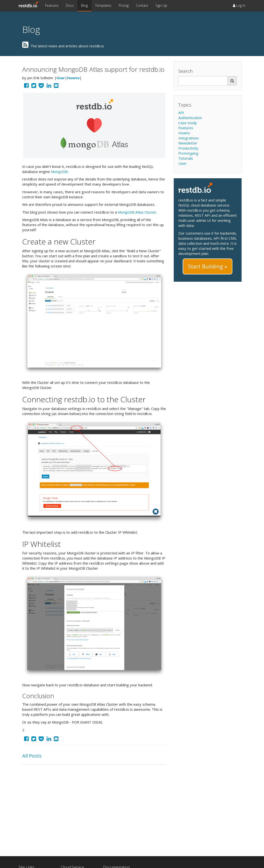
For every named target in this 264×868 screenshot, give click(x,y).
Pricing (124, 5)
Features (52, 5)
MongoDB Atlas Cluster (137, 212)
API (181, 113)
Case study (188, 123)
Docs (70, 5)
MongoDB (59, 172)
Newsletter (188, 143)
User (61, 78)
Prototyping (188, 153)
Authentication (190, 118)
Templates (103, 5)
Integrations (189, 138)
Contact (142, 5)
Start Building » (208, 266)
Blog (84, 5)
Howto (73, 78)
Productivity (188, 148)
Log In (239, 5)
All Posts (32, 756)
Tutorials (186, 158)
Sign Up (161, 5)
